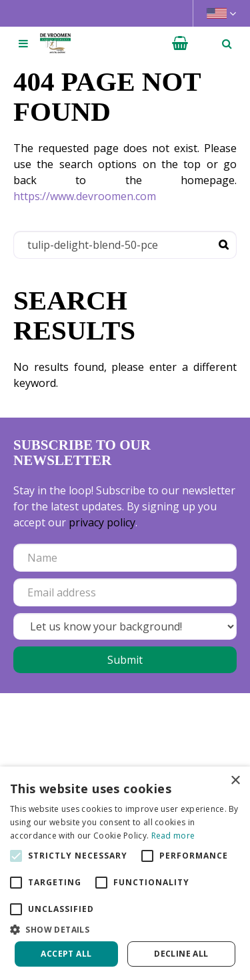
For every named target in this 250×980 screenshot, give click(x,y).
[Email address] (125, 592)
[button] (125, 929)
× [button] (235, 781)
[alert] (125, 873)
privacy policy (102, 522)
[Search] (125, 245)
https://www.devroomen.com (85, 196)
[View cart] (180, 43)
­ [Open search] (227, 43)
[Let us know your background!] (125, 626)
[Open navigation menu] (23, 43)
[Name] (125, 558)
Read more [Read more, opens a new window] (173, 836)
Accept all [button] (66, 954)
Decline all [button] (181, 954)
